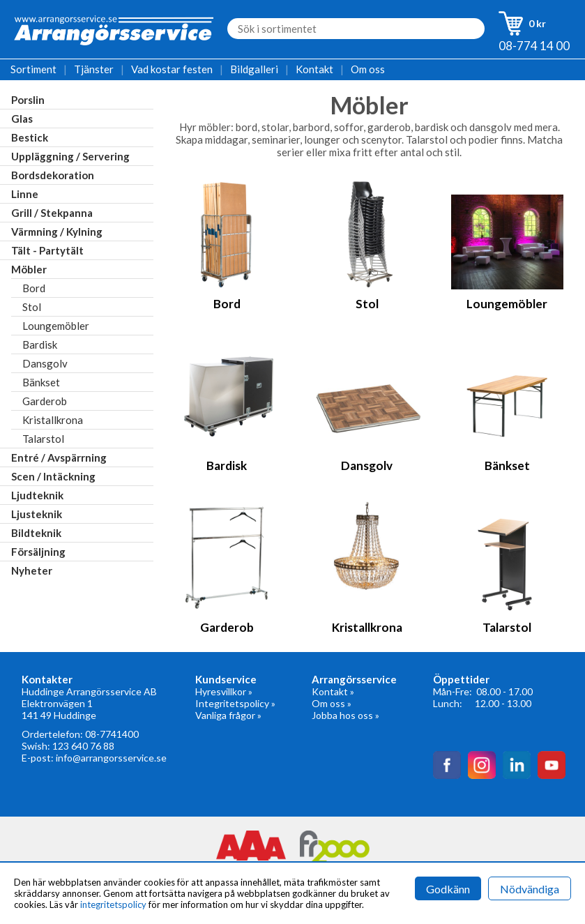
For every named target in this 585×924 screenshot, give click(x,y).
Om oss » (332, 703)
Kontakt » (333, 691)
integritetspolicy (113, 904)
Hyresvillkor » (224, 691)
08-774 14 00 (534, 46)
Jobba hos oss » (345, 715)
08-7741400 (112, 734)
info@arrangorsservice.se (111, 758)
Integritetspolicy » (235, 703)
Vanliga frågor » (228, 715)
